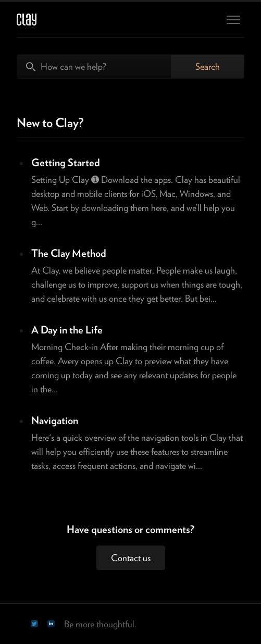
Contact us (131, 558)
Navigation (55, 420)
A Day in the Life (67, 330)
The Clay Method (69, 253)
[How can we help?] (94, 66)
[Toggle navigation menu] (233, 20)
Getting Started (66, 163)
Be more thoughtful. (100, 624)
